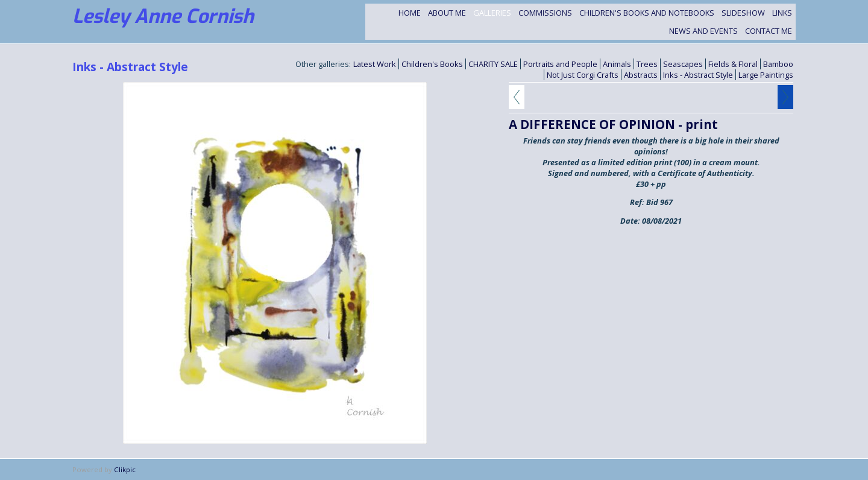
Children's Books (432, 64)
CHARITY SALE (493, 64)
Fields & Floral (733, 64)
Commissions (545, 13)
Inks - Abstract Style (698, 75)
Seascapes (683, 64)
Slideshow (743, 13)
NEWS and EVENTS (703, 31)
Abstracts (641, 75)
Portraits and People (560, 64)
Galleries (492, 13)
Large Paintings (766, 75)
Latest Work (375, 64)
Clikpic (125, 469)
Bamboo (778, 64)
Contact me (769, 31)
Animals (617, 64)
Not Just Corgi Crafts (583, 75)
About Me (447, 13)
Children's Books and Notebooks (647, 13)
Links (782, 13)
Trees (647, 64)
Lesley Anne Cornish (163, 16)
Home (410, 13)
